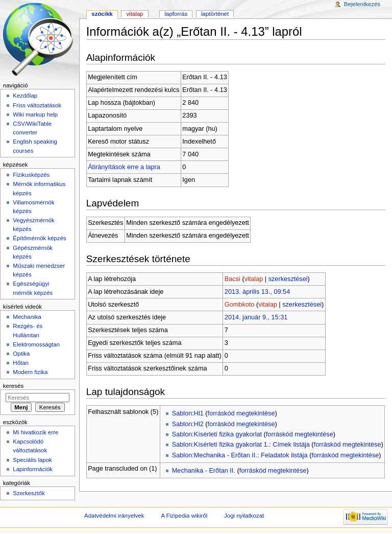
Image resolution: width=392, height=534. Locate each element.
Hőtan (21, 363)
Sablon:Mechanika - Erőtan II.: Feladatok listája (240, 455)
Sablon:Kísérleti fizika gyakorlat (217, 434)
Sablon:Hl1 (188, 413)
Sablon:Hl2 (188, 424)
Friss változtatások (37, 105)
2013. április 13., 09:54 (257, 292)
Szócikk (102, 14)
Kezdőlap (25, 96)
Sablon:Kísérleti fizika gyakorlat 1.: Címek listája (241, 445)
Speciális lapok (32, 460)
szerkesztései (288, 279)
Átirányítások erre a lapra (124, 167)
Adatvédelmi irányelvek (114, 516)
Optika (21, 354)
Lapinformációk (33, 469)
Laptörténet (215, 14)
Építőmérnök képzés (39, 238)
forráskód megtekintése (241, 413)
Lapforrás (176, 14)
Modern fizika (30, 372)
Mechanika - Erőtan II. (204, 471)
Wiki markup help (35, 114)
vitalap (254, 279)
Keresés (13, 386)
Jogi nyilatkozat (244, 516)
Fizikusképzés (31, 175)
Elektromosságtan (36, 344)
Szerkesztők (29, 493)
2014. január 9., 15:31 (256, 317)
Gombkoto (240, 305)
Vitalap (135, 14)
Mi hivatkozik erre (35, 432)
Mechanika (27, 317)
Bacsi (232, 279)
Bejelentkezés (362, 4)
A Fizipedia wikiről (184, 516)
